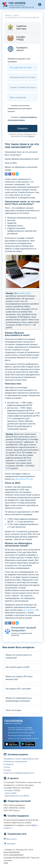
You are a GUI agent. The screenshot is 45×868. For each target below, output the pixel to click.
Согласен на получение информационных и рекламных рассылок (20, 108)
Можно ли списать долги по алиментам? (19, 656)
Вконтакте (10, 839)
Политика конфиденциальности (19, 773)
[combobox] (22, 67)
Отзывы (7, 770)
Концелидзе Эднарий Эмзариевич (24, 629)
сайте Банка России (23, 479)
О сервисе (8, 764)
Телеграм (10, 843)
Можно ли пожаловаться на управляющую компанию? (19, 699)
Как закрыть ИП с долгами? (18, 689)
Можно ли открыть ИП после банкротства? (19, 678)
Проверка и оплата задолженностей (21, 759)
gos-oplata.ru (30, 610)
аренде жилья (24, 293)
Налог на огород (13, 710)
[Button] (40, 5)
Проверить (22, 128)
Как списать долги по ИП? (18, 667)
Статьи (7, 767)
